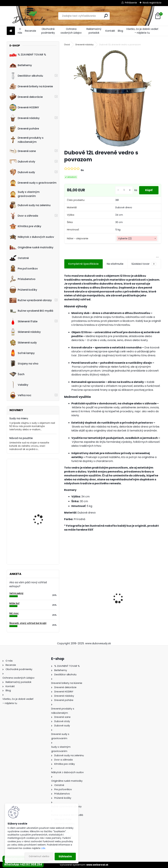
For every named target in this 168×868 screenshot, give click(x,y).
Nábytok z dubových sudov (32, 237)
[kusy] (123, 190)
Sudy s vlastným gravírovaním (25, 194)
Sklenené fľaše (23, 321)
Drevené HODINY (24, 107)
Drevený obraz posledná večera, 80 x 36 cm (42, 508)
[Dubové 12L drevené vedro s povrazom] (113, 98)
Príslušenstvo (22, 279)
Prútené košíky (23, 290)
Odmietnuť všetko (39, 856)
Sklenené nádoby (25, 332)
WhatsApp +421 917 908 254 (23, 864)
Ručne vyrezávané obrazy (31, 300)
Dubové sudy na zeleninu (30, 205)
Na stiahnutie (115, 264)
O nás (20, 31)
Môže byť (14, 603)
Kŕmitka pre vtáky (25, 226)
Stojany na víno (24, 364)
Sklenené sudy (23, 343)
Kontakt (110, 31)
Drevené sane (23, 151)
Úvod (67, 45)
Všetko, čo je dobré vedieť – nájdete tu (142, 31)
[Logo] (29, 16)
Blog (120, 31)
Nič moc (14, 613)
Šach (17, 374)
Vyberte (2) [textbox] (125, 238)
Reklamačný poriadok (94, 31)
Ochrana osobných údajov (71, 31)
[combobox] (137, 239)
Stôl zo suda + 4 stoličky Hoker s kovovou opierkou (137, 604)
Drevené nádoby (25, 118)
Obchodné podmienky (48, 31)
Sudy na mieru (19, 418)
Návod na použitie (21, 438)
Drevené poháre (24, 129)
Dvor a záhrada (24, 216)
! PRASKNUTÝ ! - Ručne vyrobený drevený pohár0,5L (41, 543)
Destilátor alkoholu (26, 76)
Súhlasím (65, 856)
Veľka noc (20, 395)
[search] (106, 16)
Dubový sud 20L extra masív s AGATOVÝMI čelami (86, 606)
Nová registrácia (152, 3)
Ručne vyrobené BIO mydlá (31, 311)
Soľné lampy (22, 353)
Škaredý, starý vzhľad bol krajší (28, 623)
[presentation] (66, 593)
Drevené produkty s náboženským (26, 140)
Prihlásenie (131, 3)
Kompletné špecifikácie (83, 264)
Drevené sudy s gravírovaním (33, 183)
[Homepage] (11, 31)
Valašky (19, 385)
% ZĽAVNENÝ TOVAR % (28, 55)
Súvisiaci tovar (144, 264)
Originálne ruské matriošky (31, 247)
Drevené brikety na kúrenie (31, 86)
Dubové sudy (22, 172)
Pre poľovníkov (24, 268)
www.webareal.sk (97, 865)
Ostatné (19, 258)
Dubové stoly (22, 162)
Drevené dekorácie (26, 97)
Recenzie (31, 31)
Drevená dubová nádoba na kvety (38, 476)
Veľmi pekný (16, 593)
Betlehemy (21, 65)
